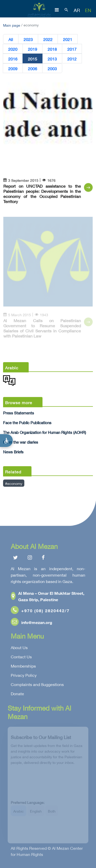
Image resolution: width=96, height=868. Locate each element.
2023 (28, 39)
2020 (13, 49)
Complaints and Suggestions (37, 685)
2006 (33, 68)
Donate (17, 695)
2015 (33, 59)
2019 (33, 49)
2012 (72, 59)
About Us (19, 648)
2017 (72, 49)
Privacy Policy (24, 676)
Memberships (23, 667)
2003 (52, 68)
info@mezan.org (31, 623)
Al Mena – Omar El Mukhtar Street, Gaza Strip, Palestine (47, 597)
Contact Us (21, 658)
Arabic (19, 813)
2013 (52, 59)
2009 (13, 68)
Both (52, 813)
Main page (12, 25)
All (11, 39)
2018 (52, 49)
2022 (48, 39)
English (36, 813)
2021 (68, 39)
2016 (13, 59)
